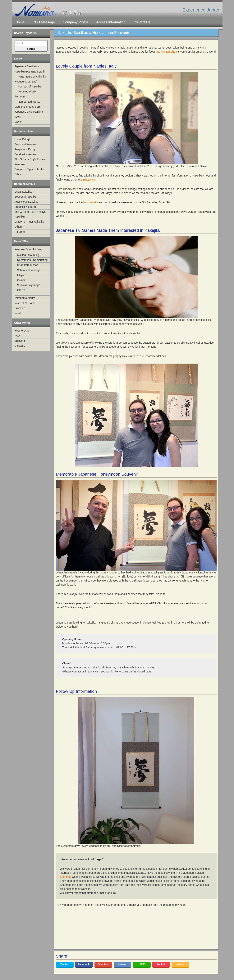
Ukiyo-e (22, 275)
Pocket (161, 964)
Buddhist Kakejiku (25, 154)
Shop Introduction (28, 265)
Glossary (20, 346)
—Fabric (20, 232)
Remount (20, 97)
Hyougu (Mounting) (26, 82)
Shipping (20, 341)
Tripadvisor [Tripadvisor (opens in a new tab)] (89, 180)
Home (20, 22)
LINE (142, 964)
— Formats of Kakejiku (28, 87)
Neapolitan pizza (167, 52)
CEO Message (44, 22)
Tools (18, 117)
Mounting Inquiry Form (28, 107)
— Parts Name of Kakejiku (30, 77)
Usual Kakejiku (23, 139)
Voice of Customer (25, 303)
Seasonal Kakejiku (26, 144)
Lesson (19, 59)
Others (19, 174)
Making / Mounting (28, 255)
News (18, 313)
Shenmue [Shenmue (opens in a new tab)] (66, 877)
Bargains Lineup (25, 184)
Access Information (111, 22)
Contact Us (142, 22)
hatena (123, 964)
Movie (18, 122)
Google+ (103, 964)
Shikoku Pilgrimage (29, 285)
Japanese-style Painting (29, 112)
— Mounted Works (26, 92)
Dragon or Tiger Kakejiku (29, 169)
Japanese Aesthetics (27, 66)
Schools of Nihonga (29, 270)
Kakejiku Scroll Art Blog (28, 249)
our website (91, 202)
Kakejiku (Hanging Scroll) (30, 72)
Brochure (20, 308)
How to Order (23, 331)
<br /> (99, 931)
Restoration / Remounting (32, 260)
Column (22, 280)
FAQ (17, 336)
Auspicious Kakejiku (27, 149)
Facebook (84, 964)
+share (180, 964)
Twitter (65, 964)
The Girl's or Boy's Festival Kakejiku (30, 162)
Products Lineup (25, 131)
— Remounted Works (27, 102)
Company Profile (76, 22)
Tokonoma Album (25, 298)
